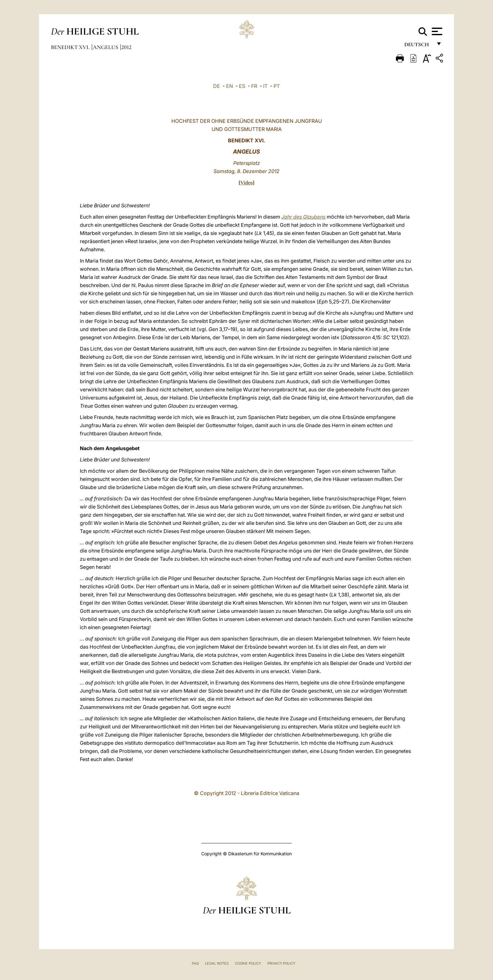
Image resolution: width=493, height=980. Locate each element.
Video (246, 183)
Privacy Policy (281, 963)
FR (254, 86)
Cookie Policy (248, 963)
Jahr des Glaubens (303, 217)
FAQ (195, 963)
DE (217, 86)
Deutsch (418, 46)
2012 (126, 47)
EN (230, 86)
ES (242, 86)
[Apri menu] (436, 31)
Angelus (106, 47)
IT (265, 86)
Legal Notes (217, 963)
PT (277, 86)
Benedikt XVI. (71, 47)
